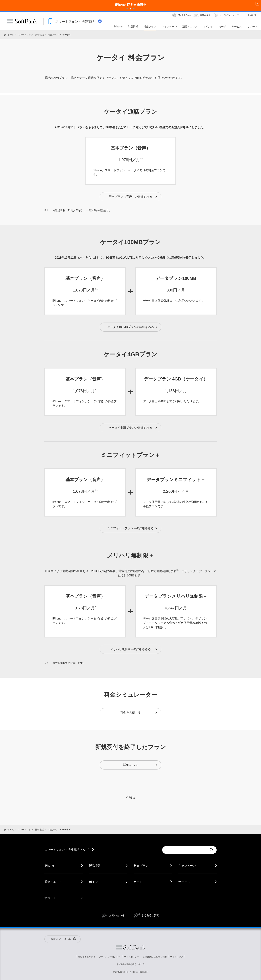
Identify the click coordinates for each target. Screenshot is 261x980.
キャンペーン (187, 866)
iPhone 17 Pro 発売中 (131, 4)
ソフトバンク (130, 947)
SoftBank (22, 21)
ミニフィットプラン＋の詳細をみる (132, 528)
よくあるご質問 (150, 915)
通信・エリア (53, 882)
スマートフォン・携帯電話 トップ (67, 850)
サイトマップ (177, 957)
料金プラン (53, 35)
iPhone (49, 866)
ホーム (11, 35)
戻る (130, 797)
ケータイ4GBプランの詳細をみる (133, 428)
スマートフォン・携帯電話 (31, 35)
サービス (184, 882)
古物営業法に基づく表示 (155, 957)
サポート (50, 898)
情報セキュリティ (87, 957)
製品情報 (95, 866)
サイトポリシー (132, 957)
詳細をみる (140, 765)
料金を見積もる (139, 713)
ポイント (95, 882)
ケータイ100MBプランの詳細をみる (132, 327)
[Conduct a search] (185, 850)
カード (138, 882)
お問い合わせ (117, 915)
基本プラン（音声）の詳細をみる (133, 197)
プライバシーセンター (110, 957)
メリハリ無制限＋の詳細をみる (134, 649)
